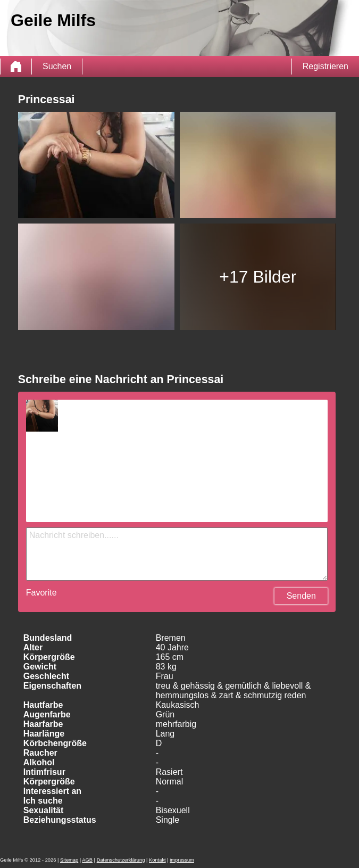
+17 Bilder (258, 277)
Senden (301, 596)
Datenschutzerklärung (121, 860)
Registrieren (325, 66)
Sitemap (69, 860)
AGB (87, 860)
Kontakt (157, 860)
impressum (182, 860)
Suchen (57, 66)
